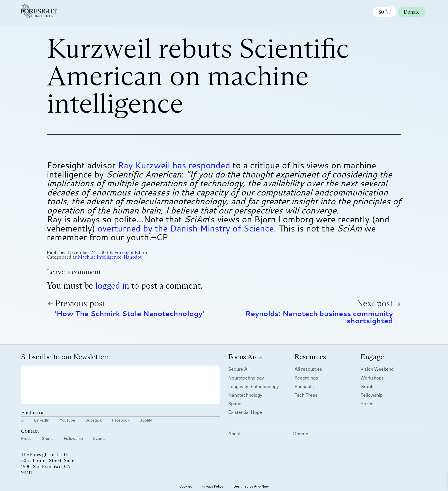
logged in (112, 286)
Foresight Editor (131, 253)
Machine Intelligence (100, 257)
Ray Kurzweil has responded (174, 165)
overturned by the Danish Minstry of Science (186, 228)
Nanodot (133, 257)
